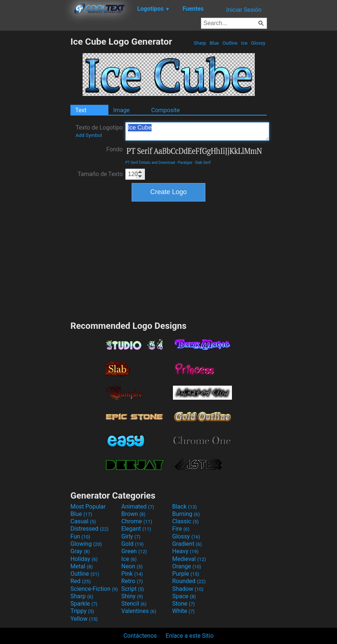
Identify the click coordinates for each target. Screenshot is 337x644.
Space (184, 596)
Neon (132, 566)
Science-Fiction (94, 589)
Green (134, 551)
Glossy (258, 43)
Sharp (200, 43)
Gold (133, 544)
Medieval (189, 559)
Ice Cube (197, 131)
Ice (244, 43)
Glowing (86, 544)
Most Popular (88, 507)
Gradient (187, 544)
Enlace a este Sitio (190, 636)
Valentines (139, 611)
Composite (166, 110)
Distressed (89, 529)
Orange (187, 566)
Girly (131, 536)
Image (121, 110)
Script (133, 589)
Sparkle (84, 604)
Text (81, 110)
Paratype (185, 163)
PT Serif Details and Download (150, 163)
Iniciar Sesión (244, 10)
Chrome (137, 521)
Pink (132, 574)
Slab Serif (203, 163)
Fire (181, 529)
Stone (183, 604)
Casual (83, 521)
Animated (138, 507)
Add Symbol (89, 135)
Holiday (84, 559)
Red (81, 581)
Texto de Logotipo (99, 131)
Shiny (132, 596)
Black (185, 507)
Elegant (136, 529)
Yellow (84, 619)
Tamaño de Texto (100, 174)
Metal (82, 566)
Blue (214, 43)
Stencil (134, 604)
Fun (80, 536)
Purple (186, 574)
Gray (80, 551)
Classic (185, 521)
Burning (186, 514)
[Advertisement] (35, 147)
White (183, 611)
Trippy (82, 611)
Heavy (185, 551)
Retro (132, 581)
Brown (133, 514)
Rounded (189, 581)
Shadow (188, 589)
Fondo (114, 149)
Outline (230, 43)
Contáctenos (140, 636)
